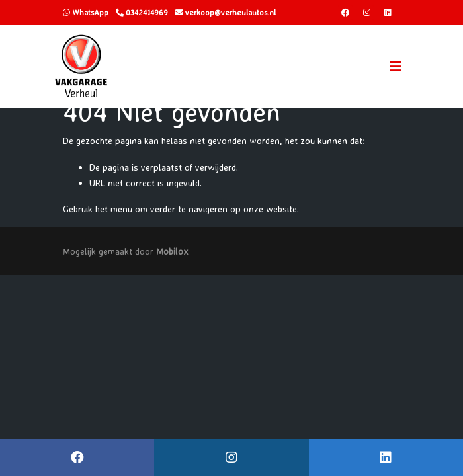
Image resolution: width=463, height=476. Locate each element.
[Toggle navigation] (396, 67)
